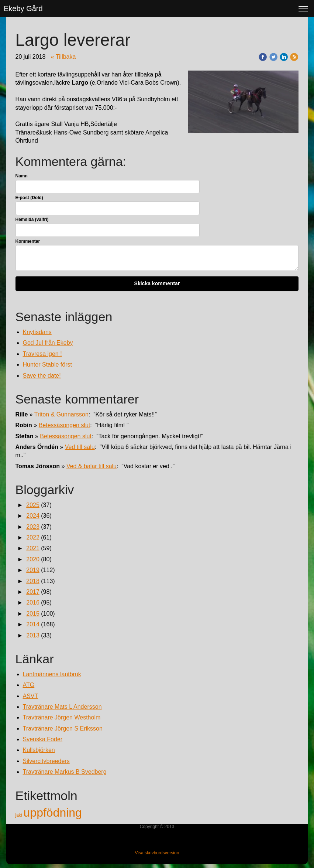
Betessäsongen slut (65, 425)
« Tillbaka (63, 57)
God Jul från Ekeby (48, 343)
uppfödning (53, 813)
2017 (33, 592)
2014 (33, 624)
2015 (33, 614)
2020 (33, 559)
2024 (33, 516)
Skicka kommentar (157, 283)
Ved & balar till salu (92, 466)
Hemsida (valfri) (32, 219)
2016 (33, 603)
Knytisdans (37, 332)
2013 (33, 635)
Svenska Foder (43, 739)
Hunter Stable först (47, 365)
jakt (20, 815)
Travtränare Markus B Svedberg (65, 772)
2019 (33, 570)
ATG (29, 685)
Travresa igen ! (42, 354)
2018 (33, 581)
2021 (33, 548)
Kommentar (28, 241)
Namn (22, 176)
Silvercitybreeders (46, 761)
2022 (33, 537)
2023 (33, 527)
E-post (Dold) (29, 198)
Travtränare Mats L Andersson (62, 707)
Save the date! (42, 376)
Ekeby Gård (23, 8)
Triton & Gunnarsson (61, 414)
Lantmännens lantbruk (52, 674)
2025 (33, 505)
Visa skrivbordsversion (157, 853)
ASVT (31, 696)
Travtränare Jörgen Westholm (62, 717)
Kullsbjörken (39, 750)
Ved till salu (80, 447)
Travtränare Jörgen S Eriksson (63, 729)
